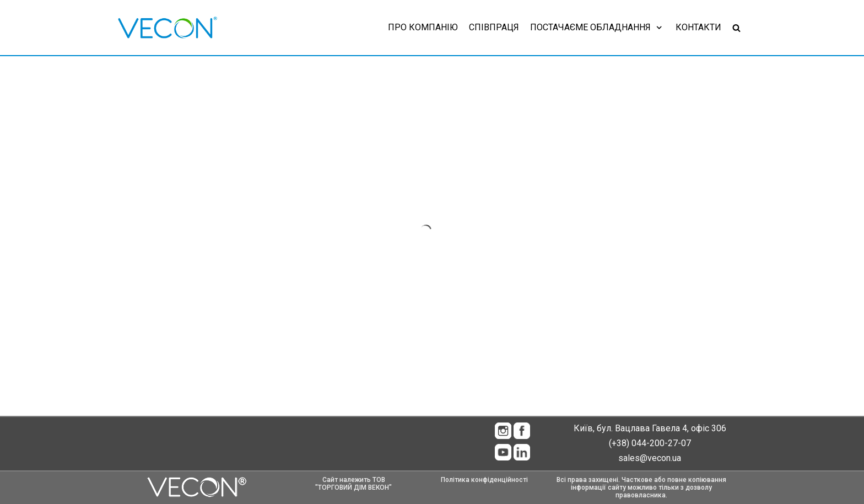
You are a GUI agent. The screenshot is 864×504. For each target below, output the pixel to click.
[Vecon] (168, 28)
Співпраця (494, 27)
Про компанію (423, 27)
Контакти (698, 27)
